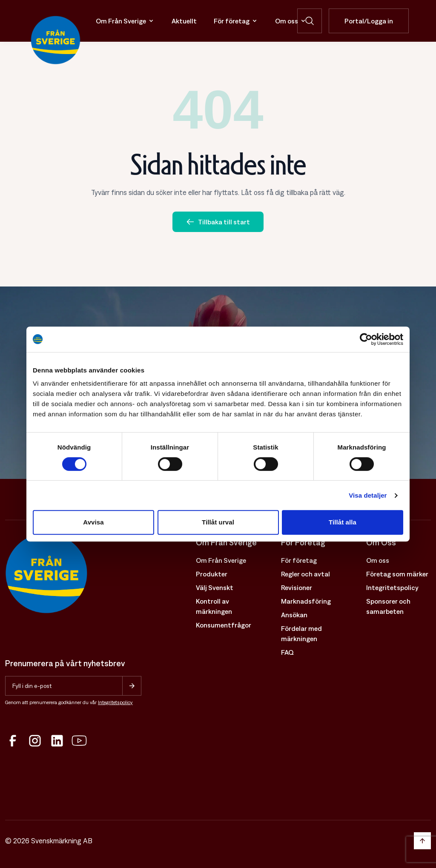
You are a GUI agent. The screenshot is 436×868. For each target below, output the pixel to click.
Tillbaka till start (218, 222)
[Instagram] (35, 741)
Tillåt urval (218, 522)
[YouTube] (79, 741)
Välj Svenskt (215, 587)
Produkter (212, 574)
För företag (236, 21)
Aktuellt (184, 21)
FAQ (287, 652)
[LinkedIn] (57, 741)
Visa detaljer (368, 495)
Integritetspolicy (115, 702)
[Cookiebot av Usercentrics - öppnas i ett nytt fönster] (366, 339)
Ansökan (294, 615)
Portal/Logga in (369, 21)
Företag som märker (397, 574)
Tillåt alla (343, 522)
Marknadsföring (306, 601)
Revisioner (297, 587)
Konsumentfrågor (224, 625)
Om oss (291, 21)
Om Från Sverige (125, 21)
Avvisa (93, 522)
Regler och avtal (305, 574)
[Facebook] (13, 741)
